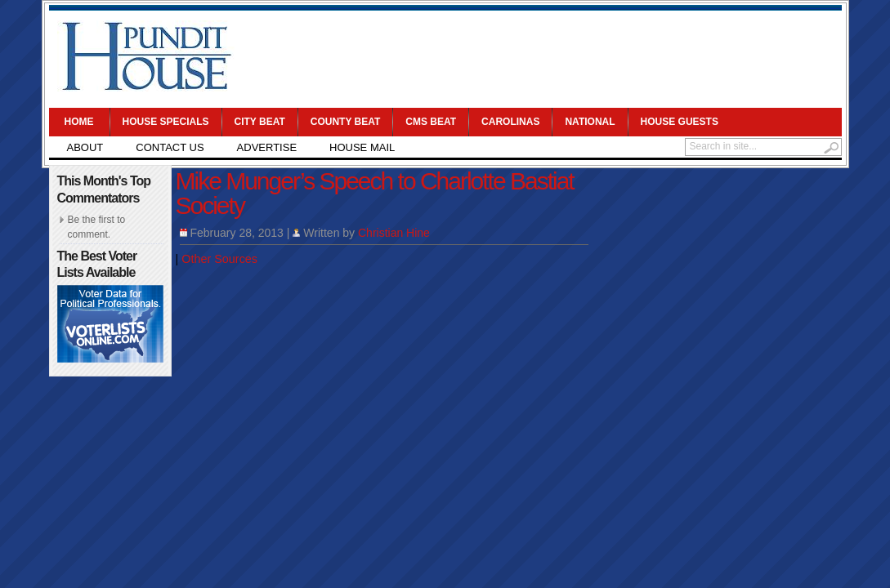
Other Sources (219, 259)
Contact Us (170, 147)
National (590, 122)
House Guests (680, 122)
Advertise (267, 147)
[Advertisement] (540, 57)
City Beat (260, 122)
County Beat (346, 122)
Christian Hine (394, 233)
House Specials (166, 122)
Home (79, 122)
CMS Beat (431, 122)
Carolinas (510, 122)
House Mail (362, 147)
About (85, 147)
